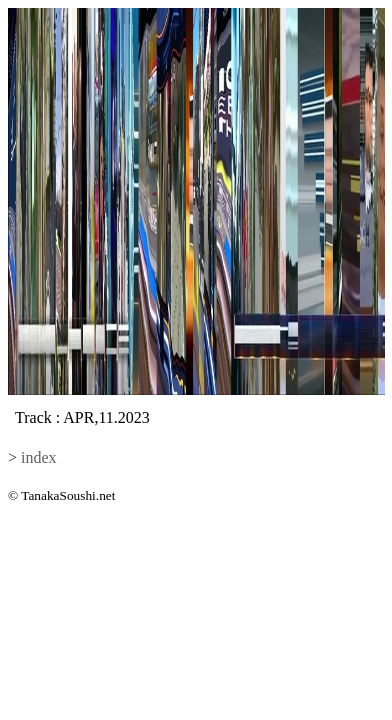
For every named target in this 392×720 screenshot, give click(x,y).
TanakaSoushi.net (68, 495)
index (39, 457)
